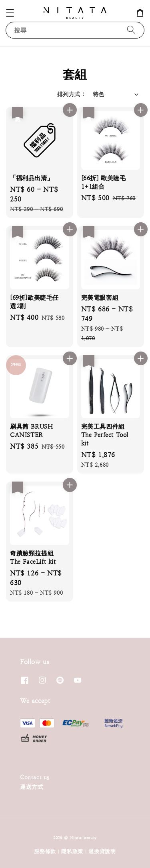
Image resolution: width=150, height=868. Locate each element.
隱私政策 (72, 851)
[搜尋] (131, 30)
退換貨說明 (102, 851)
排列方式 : (71, 94)
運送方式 (32, 787)
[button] (10, 13)
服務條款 (45, 851)
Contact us (35, 777)
